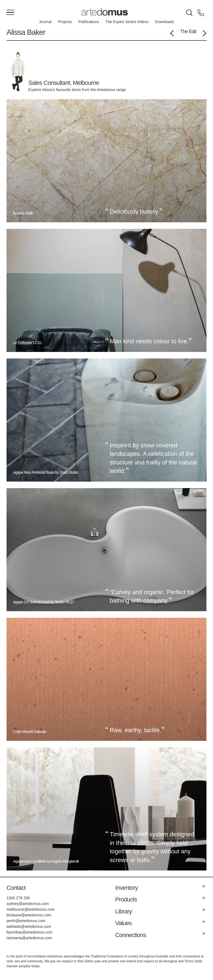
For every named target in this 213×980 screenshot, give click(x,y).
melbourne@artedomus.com (31, 909)
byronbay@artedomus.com (29, 932)
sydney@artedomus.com (28, 904)
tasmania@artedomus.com (29, 938)
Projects (65, 22)
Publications (89, 22)
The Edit (188, 32)
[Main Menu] (10, 13)
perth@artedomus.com (26, 921)
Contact (16, 888)
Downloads (165, 22)
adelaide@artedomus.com (29, 926)
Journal (45, 22)
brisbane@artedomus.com (29, 915)
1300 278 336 (18, 898)
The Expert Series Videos (127, 22)
